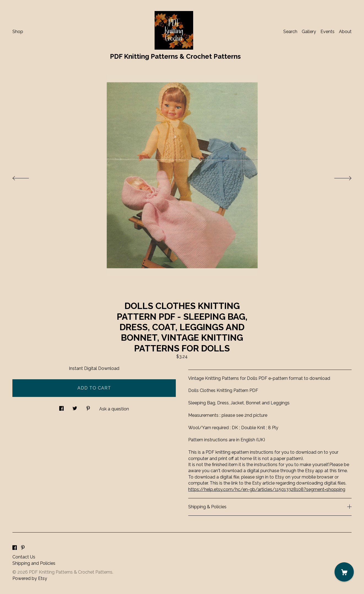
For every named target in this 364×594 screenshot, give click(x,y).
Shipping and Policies (34, 563)
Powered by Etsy (30, 578)
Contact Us (24, 557)
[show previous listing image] (26, 177)
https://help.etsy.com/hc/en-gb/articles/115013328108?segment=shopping (267, 489)
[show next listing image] (338, 177)
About (345, 32)
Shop (18, 32)
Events (327, 32)
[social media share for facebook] (61, 407)
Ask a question (114, 409)
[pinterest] (23, 548)
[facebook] (15, 548)
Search (290, 32)
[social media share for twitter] (75, 407)
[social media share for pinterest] (88, 407)
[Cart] (344, 572)
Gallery (309, 32)
